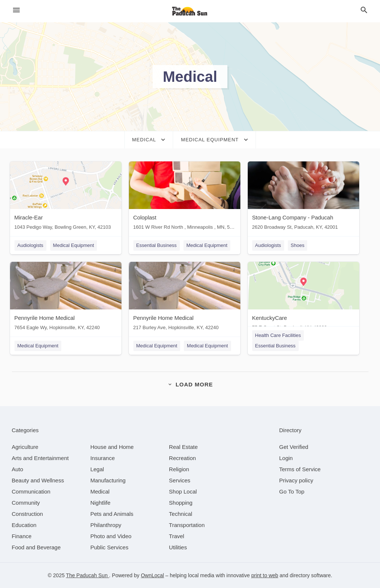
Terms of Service (300, 469)
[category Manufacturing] (108, 480)
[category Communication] (31, 491)
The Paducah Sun (88, 575)
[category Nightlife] (100, 503)
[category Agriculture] (25, 447)
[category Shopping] (181, 503)
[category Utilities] (178, 547)
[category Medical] (100, 491)
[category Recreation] (183, 458)
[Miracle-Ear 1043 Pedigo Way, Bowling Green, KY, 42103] (66, 197)
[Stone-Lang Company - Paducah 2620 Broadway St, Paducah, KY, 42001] (303, 197)
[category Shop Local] (183, 491)
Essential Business (157, 245)
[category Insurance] (103, 458)
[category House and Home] (112, 447)
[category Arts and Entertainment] (40, 458)
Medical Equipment (74, 245)
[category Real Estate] (183, 447)
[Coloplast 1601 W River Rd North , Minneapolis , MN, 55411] (185, 197)
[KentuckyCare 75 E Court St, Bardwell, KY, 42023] (303, 298)
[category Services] (180, 480)
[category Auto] (18, 469)
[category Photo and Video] (111, 536)
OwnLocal (152, 575)
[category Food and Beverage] (36, 547)
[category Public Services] (109, 547)
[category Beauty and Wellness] (38, 480)
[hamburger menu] (16, 10)
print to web (265, 575)
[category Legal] (97, 469)
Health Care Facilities (278, 335)
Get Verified (294, 447)
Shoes (298, 245)
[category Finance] (22, 536)
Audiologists (30, 245)
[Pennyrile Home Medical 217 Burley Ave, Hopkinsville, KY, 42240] (185, 298)
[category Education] (24, 525)
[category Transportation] (187, 525)
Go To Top (292, 491)
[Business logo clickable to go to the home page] (190, 11)
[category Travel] (177, 536)
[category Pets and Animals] (112, 514)
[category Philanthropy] (106, 525)
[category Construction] (27, 514)
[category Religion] (179, 469)
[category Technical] (181, 514)
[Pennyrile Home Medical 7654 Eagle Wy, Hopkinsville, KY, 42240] (66, 298)
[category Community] (26, 503)
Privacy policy (296, 480)
